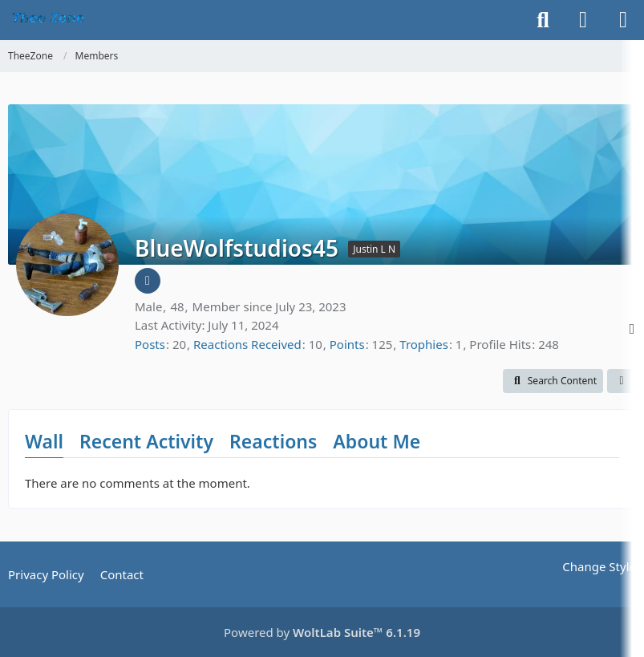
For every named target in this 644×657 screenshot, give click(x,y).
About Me (377, 441)
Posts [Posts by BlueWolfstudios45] (150, 344)
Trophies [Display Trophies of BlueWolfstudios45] (424, 344)
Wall (44, 441)
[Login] (583, 20)
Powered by (322, 632)
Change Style (599, 566)
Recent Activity (146, 441)
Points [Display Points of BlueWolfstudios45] (347, 344)
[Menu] (623, 20)
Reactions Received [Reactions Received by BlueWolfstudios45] (247, 344)
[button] (553, 381)
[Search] (543, 20)
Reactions (273, 441)
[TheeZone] (50, 20)
